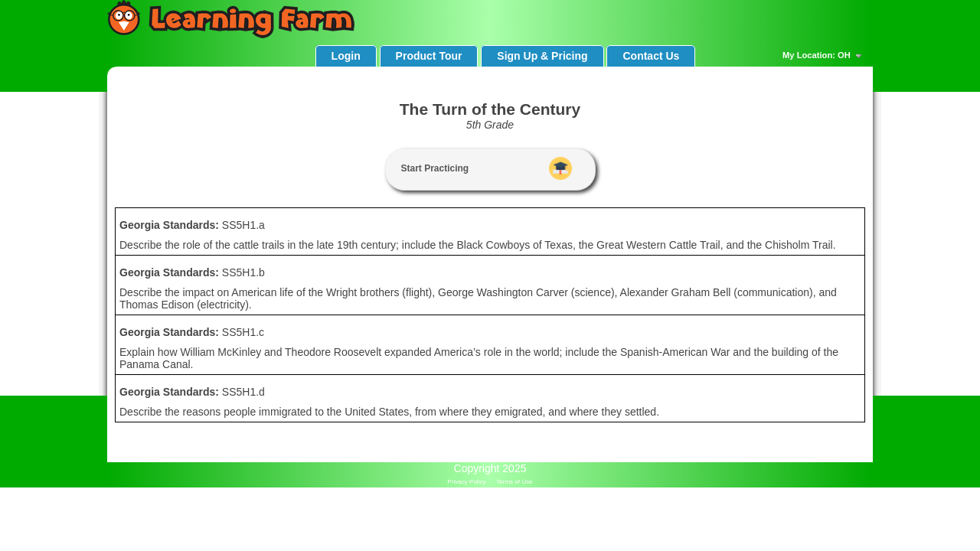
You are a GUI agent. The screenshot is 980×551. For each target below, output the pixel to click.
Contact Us (651, 56)
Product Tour (429, 56)
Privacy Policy (467, 482)
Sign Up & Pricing (542, 56)
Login (346, 56)
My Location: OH (824, 56)
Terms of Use (514, 482)
